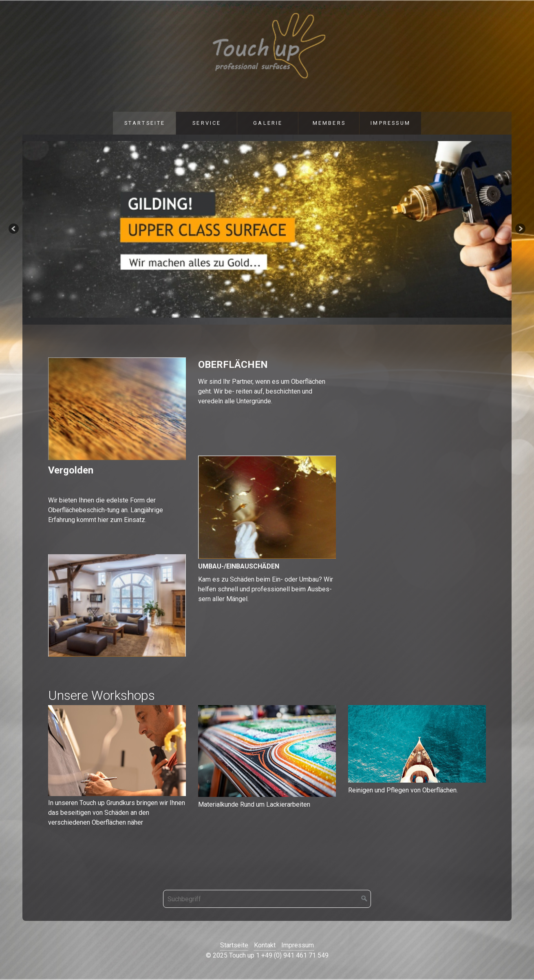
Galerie (268, 123)
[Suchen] (364, 899)
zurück (14, 230)
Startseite (145, 123)
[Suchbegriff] (267, 899)
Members (329, 123)
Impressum (391, 123)
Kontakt (265, 945)
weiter (520, 230)
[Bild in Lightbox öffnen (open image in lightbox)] (117, 751)
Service (207, 123)
